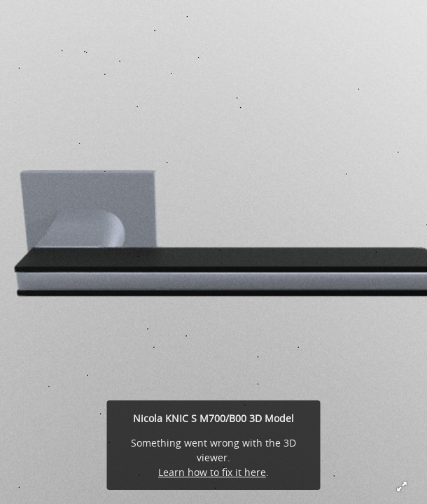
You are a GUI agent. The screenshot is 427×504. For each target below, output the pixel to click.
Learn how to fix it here (212, 472)
